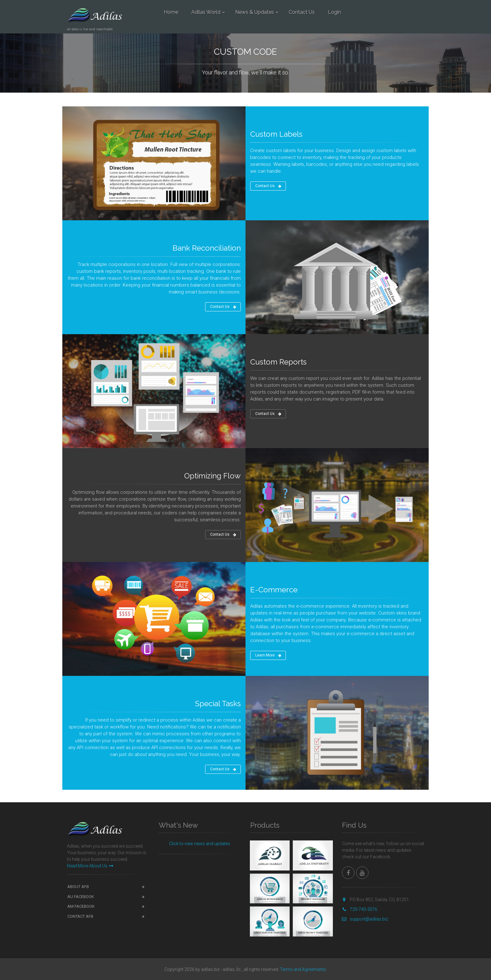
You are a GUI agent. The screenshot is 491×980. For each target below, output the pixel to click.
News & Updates (255, 12)
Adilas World (206, 12)
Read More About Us (90, 866)
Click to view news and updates (200, 844)
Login (334, 12)
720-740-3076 (360, 909)
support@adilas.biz (365, 919)
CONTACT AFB (80, 916)
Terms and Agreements (303, 969)
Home (171, 12)
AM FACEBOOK (81, 906)
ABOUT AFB (78, 887)
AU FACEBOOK (81, 897)
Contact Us (302, 12)
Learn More (268, 656)
